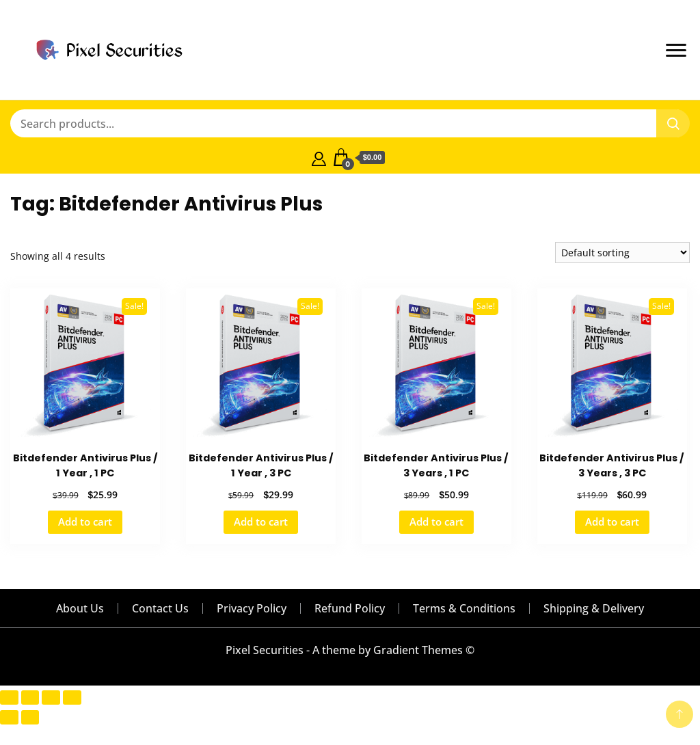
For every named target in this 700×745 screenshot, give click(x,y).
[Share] (51, 697)
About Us (80, 608)
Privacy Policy (252, 608)
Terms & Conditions (464, 608)
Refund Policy (350, 608)
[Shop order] (622, 253)
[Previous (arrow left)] (9, 717)
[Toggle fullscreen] (30, 697)
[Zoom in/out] (9, 697)
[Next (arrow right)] (30, 717)
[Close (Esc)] (72, 697)
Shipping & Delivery (594, 608)
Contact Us (160, 608)
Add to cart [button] (85, 521)
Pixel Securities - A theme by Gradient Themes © (350, 650)
